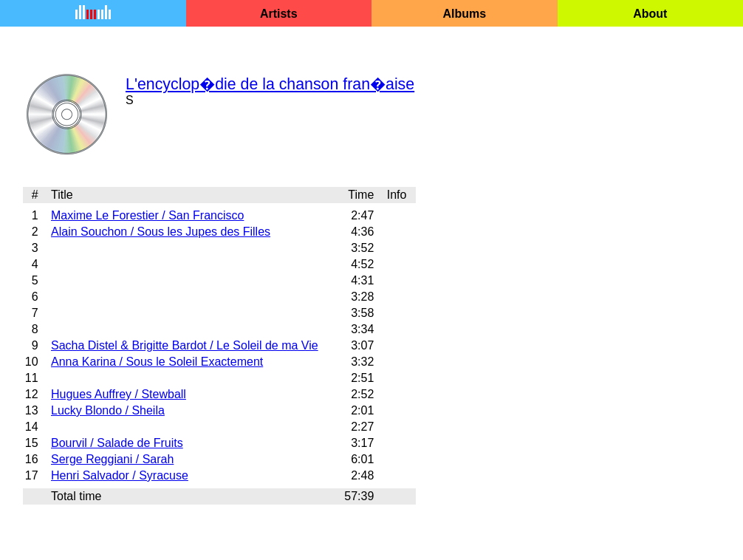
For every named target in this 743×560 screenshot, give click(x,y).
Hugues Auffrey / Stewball (119, 394)
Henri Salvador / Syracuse (120, 475)
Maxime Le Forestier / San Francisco (147, 215)
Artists (279, 14)
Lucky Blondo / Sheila (108, 410)
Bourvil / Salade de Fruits (117, 443)
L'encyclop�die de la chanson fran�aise (270, 84)
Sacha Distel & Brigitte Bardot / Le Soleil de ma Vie (185, 345)
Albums (464, 14)
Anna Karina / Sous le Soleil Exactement (157, 362)
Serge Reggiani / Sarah (112, 459)
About (650, 14)
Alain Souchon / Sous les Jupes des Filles (161, 232)
